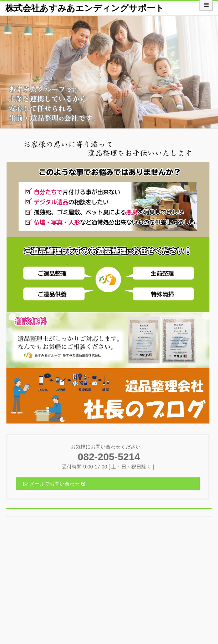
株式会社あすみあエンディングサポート (85, 8)
